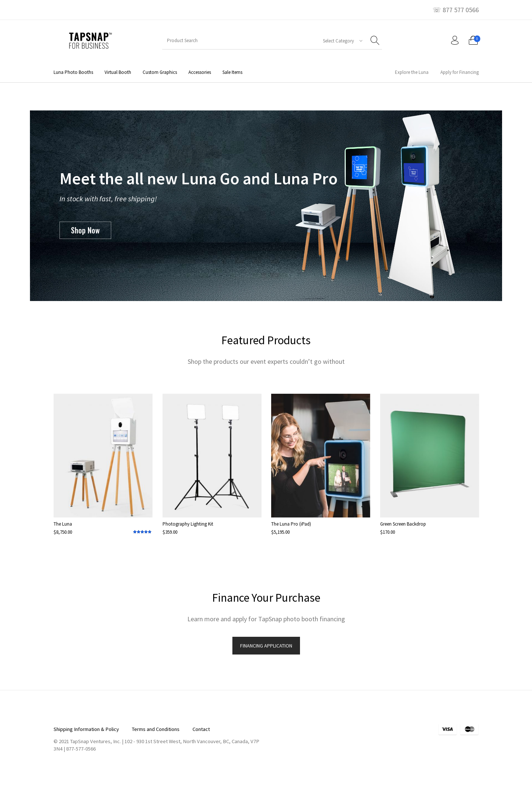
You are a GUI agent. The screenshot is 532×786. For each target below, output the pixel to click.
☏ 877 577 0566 (456, 10)
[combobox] (340, 41)
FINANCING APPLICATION (266, 646)
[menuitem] (73, 72)
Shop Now (85, 230)
